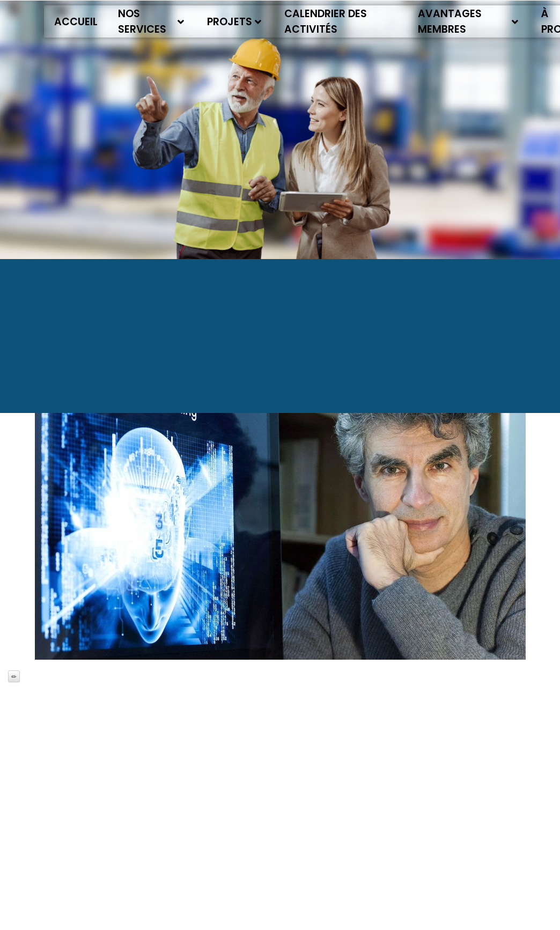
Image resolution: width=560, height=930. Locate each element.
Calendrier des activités (326, 21)
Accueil (76, 22)
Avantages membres (468, 21)
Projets (234, 22)
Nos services (151, 21)
